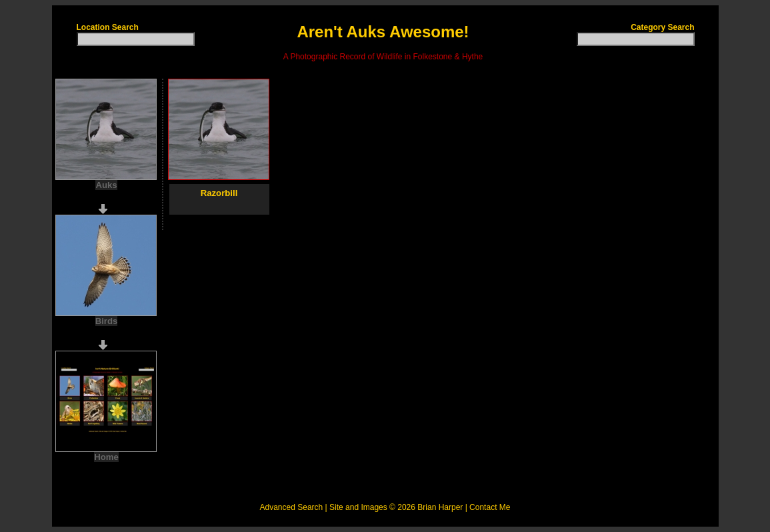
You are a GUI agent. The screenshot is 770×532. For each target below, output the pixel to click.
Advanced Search (292, 507)
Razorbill (219, 193)
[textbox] (136, 39)
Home (106, 457)
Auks (106, 185)
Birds (107, 321)
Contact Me (490, 507)
